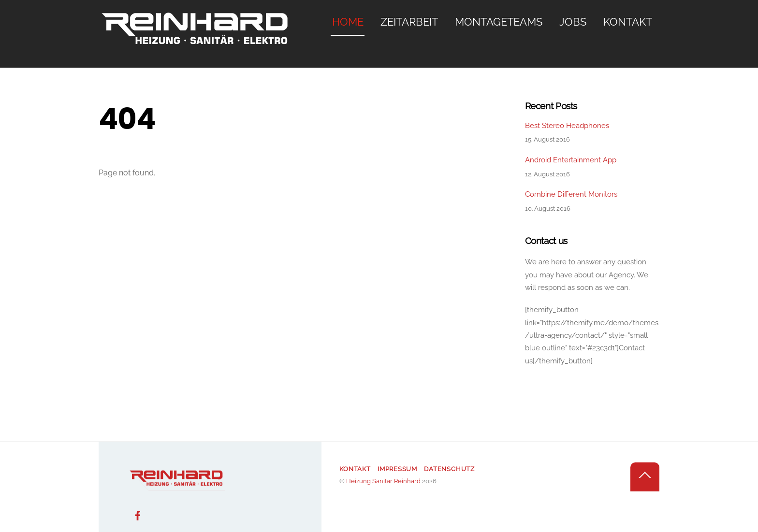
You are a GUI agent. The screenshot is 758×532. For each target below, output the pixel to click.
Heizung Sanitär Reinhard (383, 481)
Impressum (397, 469)
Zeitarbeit (409, 22)
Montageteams (499, 22)
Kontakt (628, 22)
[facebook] (138, 514)
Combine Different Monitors (571, 194)
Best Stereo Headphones (567, 126)
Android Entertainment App (571, 160)
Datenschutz (449, 469)
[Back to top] (645, 477)
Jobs (573, 22)
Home (348, 22)
